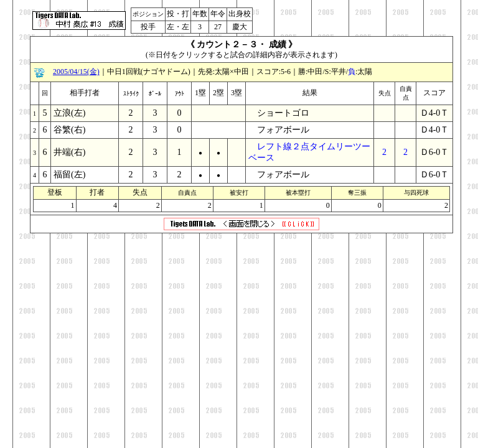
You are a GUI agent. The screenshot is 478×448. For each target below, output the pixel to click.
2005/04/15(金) (76, 72)
